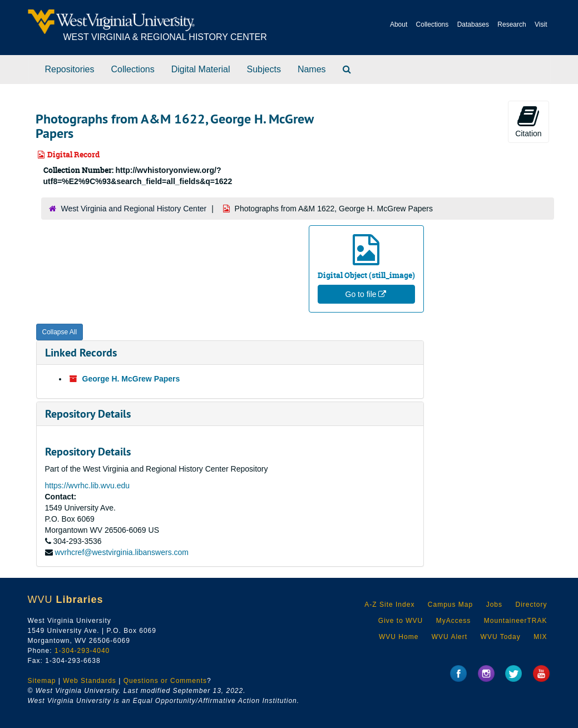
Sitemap (42, 681)
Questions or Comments (165, 681)
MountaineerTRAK (516, 621)
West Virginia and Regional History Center (134, 209)
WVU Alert (449, 637)
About (399, 24)
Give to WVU (401, 621)
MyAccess (454, 621)
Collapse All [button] (60, 332)
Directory (531, 605)
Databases (473, 24)
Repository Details (88, 414)
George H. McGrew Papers (131, 379)
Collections (433, 24)
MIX (540, 637)
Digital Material (201, 69)
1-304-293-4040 (82, 651)
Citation (528, 121)
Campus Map (450, 605)
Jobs (494, 605)
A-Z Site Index (389, 605)
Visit (541, 24)
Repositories (70, 69)
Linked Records (81, 353)
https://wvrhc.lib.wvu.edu (88, 486)
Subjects (264, 69)
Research (512, 24)
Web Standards (90, 681)
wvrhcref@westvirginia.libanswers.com (122, 552)
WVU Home (399, 637)
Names (312, 69)
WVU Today (501, 637)
